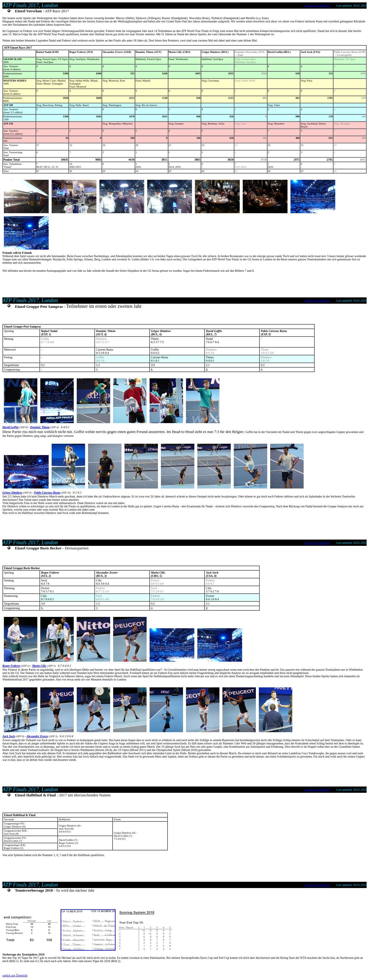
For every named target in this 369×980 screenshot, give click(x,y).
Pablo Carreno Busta (47, 493)
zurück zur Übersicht (317, 6)
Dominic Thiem (40, 427)
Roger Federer (11, 666)
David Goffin (10, 427)
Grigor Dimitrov (12, 493)
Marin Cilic (39, 666)
